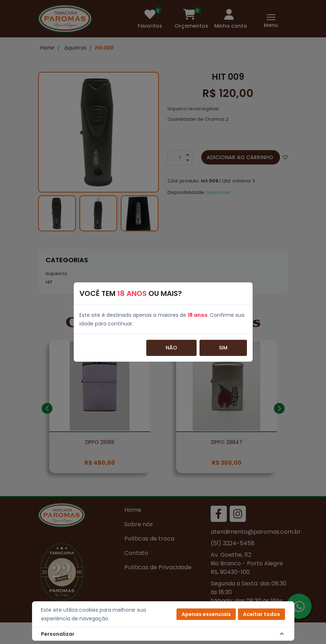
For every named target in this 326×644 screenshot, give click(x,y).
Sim (223, 348)
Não (171, 348)
